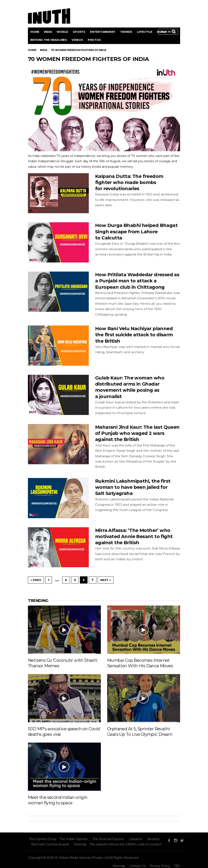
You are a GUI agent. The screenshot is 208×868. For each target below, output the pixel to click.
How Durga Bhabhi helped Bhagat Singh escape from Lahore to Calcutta (136, 232)
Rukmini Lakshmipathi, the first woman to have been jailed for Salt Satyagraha (133, 487)
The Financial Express (108, 839)
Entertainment (103, 32)
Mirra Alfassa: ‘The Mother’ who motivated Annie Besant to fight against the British (134, 537)
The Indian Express (73, 839)
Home (35, 32)
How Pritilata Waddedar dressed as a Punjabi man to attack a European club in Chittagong (137, 281)
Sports (79, 32)
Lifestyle (145, 32)
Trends (126, 32)
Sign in (166, 32)
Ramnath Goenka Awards (50, 844)
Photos (94, 40)
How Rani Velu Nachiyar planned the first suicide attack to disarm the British (134, 335)
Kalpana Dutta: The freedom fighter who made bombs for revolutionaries (129, 183)
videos (77, 40)
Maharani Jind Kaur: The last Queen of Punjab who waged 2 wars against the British (137, 433)
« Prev (36, 580)
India (48, 32)
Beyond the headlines (49, 40)
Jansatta (153, 839)
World (62, 32)
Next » (106, 580)
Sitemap (80, 844)
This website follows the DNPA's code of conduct (126, 844)
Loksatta (135, 839)
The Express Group (43, 839)
